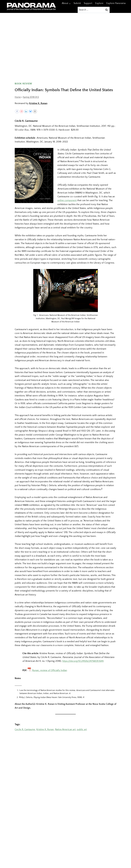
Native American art (65, 729)
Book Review (23, 84)
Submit (77, 3)
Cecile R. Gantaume (25, 729)
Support (88, 3)
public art (82, 729)
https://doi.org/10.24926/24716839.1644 (83, 661)
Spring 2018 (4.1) (31, 97)
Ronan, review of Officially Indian (50, 670)
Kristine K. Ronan (38, 103)
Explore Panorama (116, 3)
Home (18, 97)
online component (67, 200)
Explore (99, 3)
